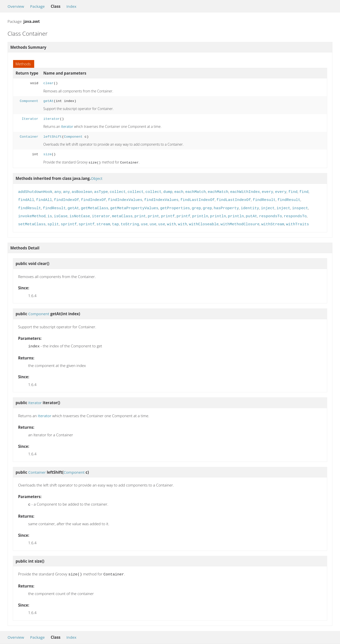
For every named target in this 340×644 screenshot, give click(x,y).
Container (29, 137)
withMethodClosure (240, 221)
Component (29, 101)
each (179, 191)
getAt (48, 101)
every (268, 191)
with (172, 221)
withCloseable (204, 221)
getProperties (175, 206)
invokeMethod (32, 214)
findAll (26, 198)
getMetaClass (95, 206)
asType (101, 191)
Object (97, 178)
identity (250, 206)
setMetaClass (32, 221)
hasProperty (226, 206)
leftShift (53, 137)
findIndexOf (66, 198)
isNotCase (80, 214)
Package (37, 6)
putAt (251, 214)
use (144, 221)
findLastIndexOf (198, 198)
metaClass (122, 214)
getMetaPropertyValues (134, 206)
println (200, 214)
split (53, 221)
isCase (61, 214)
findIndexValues (125, 198)
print (140, 214)
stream (103, 221)
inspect (300, 206)
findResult (264, 198)
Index (71, 6)
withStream (273, 221)
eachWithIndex (245, 191)
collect (118, 191)
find (293, 191)
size (47, 154)
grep (196, 206)
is (50, 214)
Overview (16, 6)
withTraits (297, 221)
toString (130, 221)
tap (115, 221)
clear (48, 83)
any (58, 191)
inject (268, 206)
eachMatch (196, 191)
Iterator (30, 119)
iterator (52, 119)
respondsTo (270, 214)
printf (168, 214)
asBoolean (82, 191)
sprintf (69, 221)
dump (168, 191)
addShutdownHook (35, 191)
